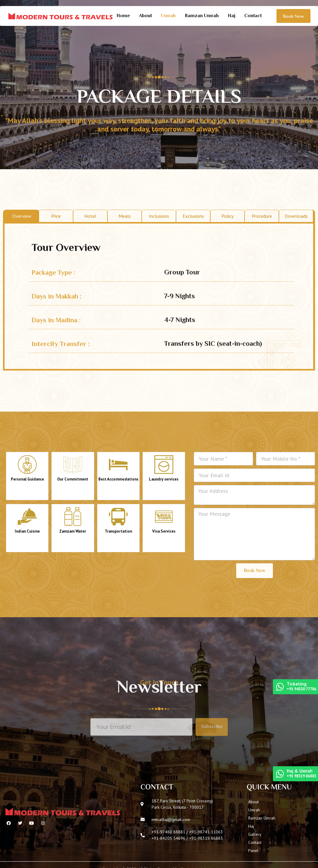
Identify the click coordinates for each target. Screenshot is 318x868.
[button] (293, 16)
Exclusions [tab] (193, 232)
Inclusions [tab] (159, 232)
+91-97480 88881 (168, 832)
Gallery (255, 834)
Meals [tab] (125, 232)
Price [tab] (56, 232)
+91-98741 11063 (206, 832)
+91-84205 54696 (168, 838)
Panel (253, 851)
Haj (232, 16)
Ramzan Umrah (202, 16)
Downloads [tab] (296, 232)
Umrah (168, 16)
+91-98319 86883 (206, 838)
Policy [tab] (227, 232)
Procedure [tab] (262, 232)
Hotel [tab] (90, 232)
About (145, 16)
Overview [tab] (22, 232)
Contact (253, 16)
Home (123, 16)
